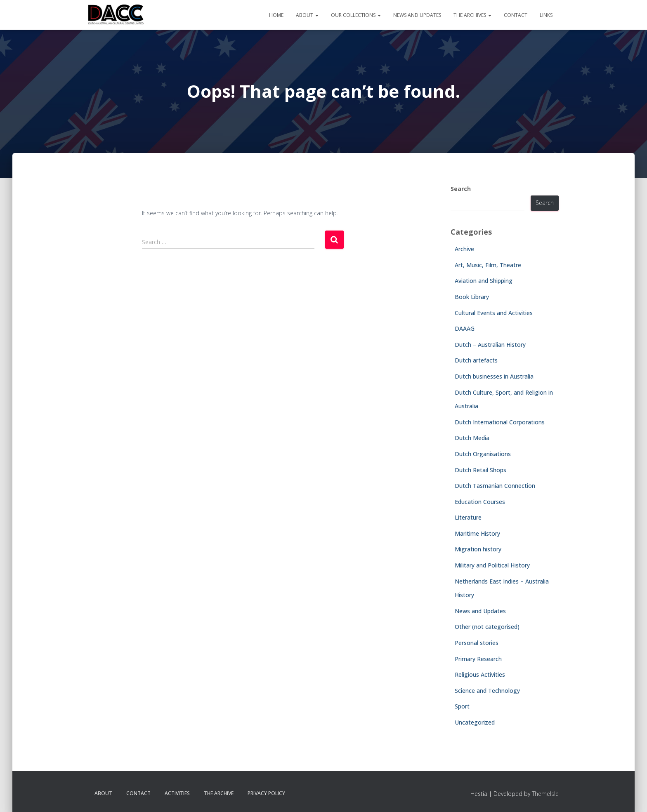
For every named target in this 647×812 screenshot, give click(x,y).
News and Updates (417, 15)
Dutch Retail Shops (481, 470)
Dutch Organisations (483, 454)
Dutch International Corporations (500, 422)
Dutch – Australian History (490, 345)
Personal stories (477, 643)
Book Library (472, 297)
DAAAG (465, 328)
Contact (516, 15)
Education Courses (480, 502)
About (307, 15)
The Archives (472, 15)
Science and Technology (487, 691)
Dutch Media (472, 438)
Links (546, 15)
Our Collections (356, 15)
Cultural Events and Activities (494, 313)
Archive (464, 249)
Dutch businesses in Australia (494, 376)
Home (276, 15)
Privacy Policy (266, 793)
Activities (177, 793)
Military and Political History (492, 565)
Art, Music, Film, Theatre (488, 265)
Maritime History (477, 533)
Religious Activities (480, 674)
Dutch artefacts (476, 360)
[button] (316, 15)
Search (461, 189)
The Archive (219, 793)
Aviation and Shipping (484, 281)
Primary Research (478, 659)
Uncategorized (475, 722)
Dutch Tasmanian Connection (495, 486)
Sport (462, 706)
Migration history (478, 549)
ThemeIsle (545, 794)
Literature (468, 517)
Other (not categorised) (487, 627)
